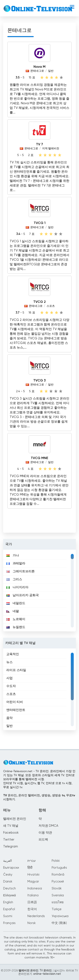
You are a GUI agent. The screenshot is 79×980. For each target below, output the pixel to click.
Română (58, 875)
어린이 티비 (15, 702)
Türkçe (57, 909)
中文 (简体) (59, 923)
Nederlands (36, 916)
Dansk (8, 882)
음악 (9, 718)
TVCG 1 (40, 223)
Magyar (33, 882)
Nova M (39, 67)
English (8, 902)
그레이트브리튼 (21, 571)
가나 (13, 555)
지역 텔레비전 (51, 149)
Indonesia (35, 888)
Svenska (58, 895)
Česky (8, 875)
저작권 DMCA (48, 826)
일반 (51, 71)
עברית (31, 861)
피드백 (43, 840)
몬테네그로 (37, 71)
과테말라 (16, 563)
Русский (58, 882)
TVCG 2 (39, 302)
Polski (56, 861)
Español (9, 909)
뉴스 (9, 662)
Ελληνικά (9, 895)
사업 (9, 678)
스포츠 (51, 306)
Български (11, 868)
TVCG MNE (39, 458)
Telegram (11, 847)
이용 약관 (45, 833)
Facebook (11, 833)
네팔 (13, 611)
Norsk (31, 923)
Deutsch (9, 888)
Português (59, 868)
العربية (7, 861)
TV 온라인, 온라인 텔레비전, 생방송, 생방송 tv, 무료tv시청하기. (39, 797)
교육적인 (13, 654)
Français (9, 923)
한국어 (32, 909)
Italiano (33, 895)
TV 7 (39, 144)
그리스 (14, 579)
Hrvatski (33, 875)
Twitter (9, 840)
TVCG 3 (39, 381)
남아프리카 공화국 (23, 595)
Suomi (8, 916)
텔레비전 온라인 (15, 819)
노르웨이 (16, 619)
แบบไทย (58, 902)
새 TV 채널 (11, 826)
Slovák (57, 888)
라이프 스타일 (16, 670)
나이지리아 (17, 587)
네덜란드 (16, 603)
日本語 (32, 902)
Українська (60, 916)
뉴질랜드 (16, 627)
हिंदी (30, 868)
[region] (39, 591)
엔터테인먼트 (16, 710)
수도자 (11, 686)
